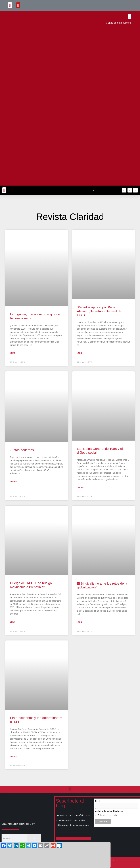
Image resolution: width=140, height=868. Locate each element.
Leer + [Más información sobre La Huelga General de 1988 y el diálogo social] (80, 487)
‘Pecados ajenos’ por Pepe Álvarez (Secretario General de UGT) (99, 311)
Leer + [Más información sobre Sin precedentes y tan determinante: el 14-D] (13, 757)
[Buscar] (34, 838)
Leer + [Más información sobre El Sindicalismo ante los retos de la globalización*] (80, 622)
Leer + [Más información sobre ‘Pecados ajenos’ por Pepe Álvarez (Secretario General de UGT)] (80, 353)
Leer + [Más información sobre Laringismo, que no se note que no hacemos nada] (13, 353)
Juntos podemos (22, 450)
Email (98, 801)
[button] (10, 5)
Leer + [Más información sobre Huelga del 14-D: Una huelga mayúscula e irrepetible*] (13, 622)
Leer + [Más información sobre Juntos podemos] (13, 482)
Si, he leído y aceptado (107, 815)
